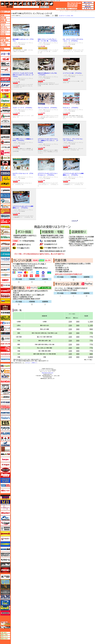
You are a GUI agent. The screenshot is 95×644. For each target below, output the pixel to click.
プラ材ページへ (5, 43)
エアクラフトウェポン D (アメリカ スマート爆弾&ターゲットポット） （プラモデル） (48, 141)
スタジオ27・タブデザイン (5, 290)
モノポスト (5, 565)
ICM (5, 59)
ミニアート (5, 513)
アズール (5, 85)
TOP (7, 7)
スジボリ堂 (5, 285)
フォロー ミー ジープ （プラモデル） (23, 108)
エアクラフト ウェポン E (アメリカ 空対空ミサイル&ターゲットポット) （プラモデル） (23, 75)
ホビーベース (5, 480)
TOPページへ (5, 12)
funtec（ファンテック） (5, 413)
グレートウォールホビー (5, 216)
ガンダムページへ (5, 27)
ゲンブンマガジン (5, 227)
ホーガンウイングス (5, 465)
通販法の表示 (5, 639)
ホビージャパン (5, 475)
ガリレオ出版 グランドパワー (5, 211)
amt (5, 153)
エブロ (5, 173)
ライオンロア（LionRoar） (5, 587)
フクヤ (5, 428)
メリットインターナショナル (5, 539)
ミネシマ (5, 518)
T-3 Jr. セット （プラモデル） (71, 108)
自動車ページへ (5, 22)
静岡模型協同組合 (5, 265)
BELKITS (5, 454)
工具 (38, 4)
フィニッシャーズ (5, 418)
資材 (42, 4)
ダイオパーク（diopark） (5, 308)
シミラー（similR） (5, 270)
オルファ (5, 184)
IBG (5, 64)
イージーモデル (5, 106)
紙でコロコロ (5, 196)
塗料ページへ (5, 38)
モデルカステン (5, 554)
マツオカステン (5, 508)
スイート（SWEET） (5, 280)
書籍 (51, 4)
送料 (88, 5)
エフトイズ (5, 168)
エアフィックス (5, 142)
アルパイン (5, 101)
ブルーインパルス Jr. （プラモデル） (48, 108)
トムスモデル (5, 349)
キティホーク (5, 201)
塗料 (33, 4)
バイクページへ (5, 25)
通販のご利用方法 (88, 3)
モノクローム (5, 560)
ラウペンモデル (5, 597)
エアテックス (5, 137)
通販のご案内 (5, 635)
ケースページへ (5, 45)
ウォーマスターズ (5, 132)
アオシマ (5, 75)
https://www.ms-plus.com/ (47, 373)
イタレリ (5, 116)
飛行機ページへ (5, 18)
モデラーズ (5, 544)
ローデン (5, 613)
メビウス (5, 534)
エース (5, 158)
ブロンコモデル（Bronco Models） (5, 444)
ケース (47, 4)
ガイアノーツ (5, 190)
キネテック (5, 206)
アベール (5, 95)
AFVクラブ (5, 147)
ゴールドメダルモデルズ (5, 232)
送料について (5, 637)
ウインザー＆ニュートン (5, 121)
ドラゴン (5, 354)
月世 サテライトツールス (5, 222)
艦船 (11, 4)
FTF (5, 163)
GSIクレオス (5, 254)
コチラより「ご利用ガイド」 (32, 363)
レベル (5, 608)
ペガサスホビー (5, 449)
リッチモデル (5, 603)
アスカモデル (5, 90)
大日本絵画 (5, 313)
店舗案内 (88, 9)
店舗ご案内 (5, 633)
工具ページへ (5, 40)
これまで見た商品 (61, 9)
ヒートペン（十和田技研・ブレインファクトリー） (5, 392)
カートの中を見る (72, 9)
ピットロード (5, 402)
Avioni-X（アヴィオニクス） (5, 69)
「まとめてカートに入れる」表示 (66, 16)
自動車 (16, 4)
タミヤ (5, 323)
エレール (5, 179)
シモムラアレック (5, 275)
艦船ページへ (5, 20)
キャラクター (25, 4)
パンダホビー (5, 387)
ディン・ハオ (5, 328)
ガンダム (29, 4)
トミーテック (5, 344)
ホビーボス (5, 485)
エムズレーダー (5, 623)
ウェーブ (5, 127)
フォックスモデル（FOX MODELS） (5, 423)
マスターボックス (5, 502)
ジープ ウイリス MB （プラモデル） (73, 73)
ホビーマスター (5, 491)
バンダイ (5, 382)
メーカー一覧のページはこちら (5, 54)
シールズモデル (5, 259)
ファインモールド (5, 408)
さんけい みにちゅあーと (5, 249)
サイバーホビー (5, 244)
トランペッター (5, 359)
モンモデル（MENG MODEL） (5, 570)
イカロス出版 (5, 111)
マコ (5, 497)
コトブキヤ (5, 237)
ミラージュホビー (5, 523)
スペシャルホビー (5, 296)
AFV (5, 15)
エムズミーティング (5, 627)
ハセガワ (15, 43)
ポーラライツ (5, 470)
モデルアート (5, 549)
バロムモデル (5, 376)
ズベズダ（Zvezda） (5, 301)
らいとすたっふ (5, 592)
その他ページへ (5, 34)
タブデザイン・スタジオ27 (5, 318)
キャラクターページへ (5, 29)
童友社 (5, 333)
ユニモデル (5, 577)
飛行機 (7, 4)
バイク (20, 4)
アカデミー (5, 80)
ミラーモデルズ (5, 528)
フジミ (5, 434)
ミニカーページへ (5, 32)
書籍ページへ (5, 49)
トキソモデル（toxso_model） (5, 339)
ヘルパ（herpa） (5, 459)
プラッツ (5, 439)
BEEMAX (5, 397)
